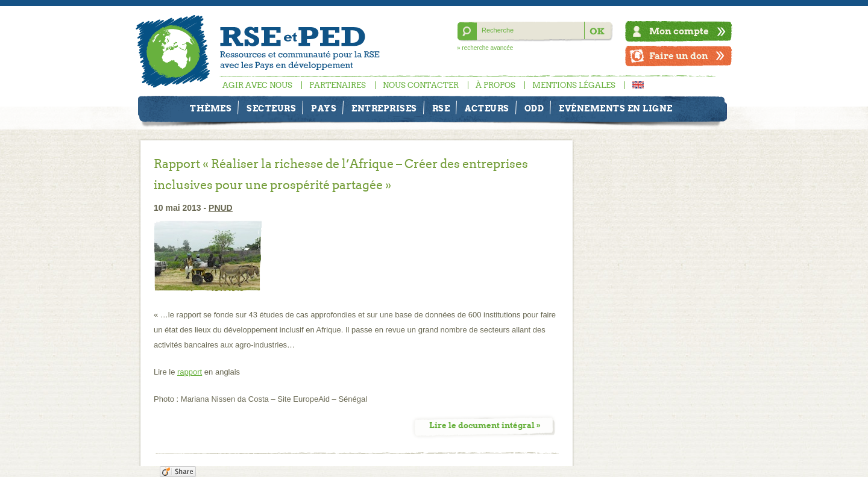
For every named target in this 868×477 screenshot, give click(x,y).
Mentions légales (574, 85)
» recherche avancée (485, 48)
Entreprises (384, 108)
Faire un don (679, 56)
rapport (190, 372)
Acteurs (487, 108)
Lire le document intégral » (485, 426)
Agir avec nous (257, 85)
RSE (441, 108)
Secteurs (271, 108)
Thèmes (211, 108)
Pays (324, 108)
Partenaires (338, 85)
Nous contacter (421, 85)
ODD (534, 108)
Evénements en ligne (616, 108)
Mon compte (679, 31)
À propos (495, 85)
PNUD (221, 208)
